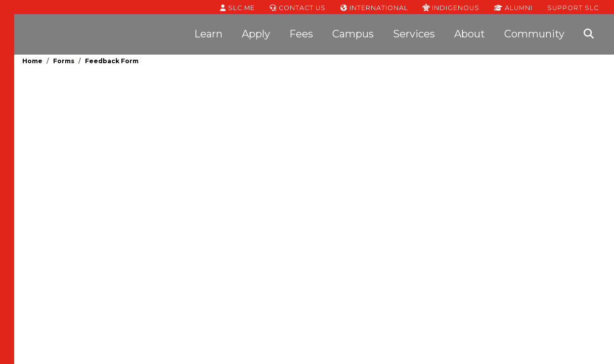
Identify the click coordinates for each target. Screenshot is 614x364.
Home (32, 61)
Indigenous (451, 7)
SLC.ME (237, 7)
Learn (208, 34)
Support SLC (573, 7)
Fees (301, 34)
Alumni (513, 7)
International (374, 7)
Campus (353, 34)
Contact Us (298, 7)
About (470, 34)
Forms (64, 61)
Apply (256, 34)
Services (414, 34)
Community (534, 34)
